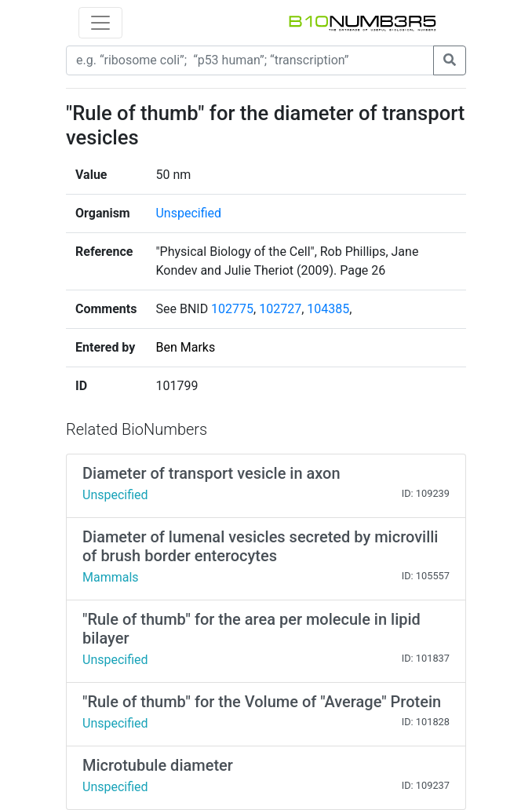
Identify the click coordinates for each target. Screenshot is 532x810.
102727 (280, 309)
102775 (232, 309)
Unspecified (188, 213)
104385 (328, 309)
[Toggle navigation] (100, 23)
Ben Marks (185, 347)
